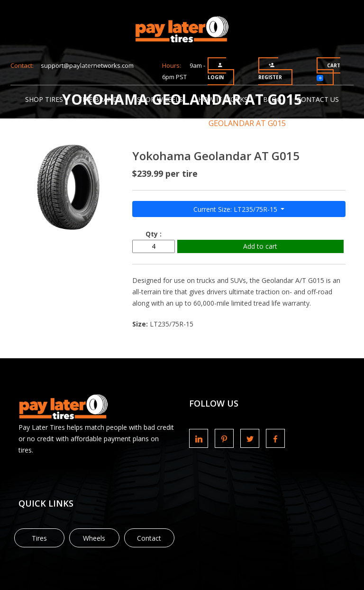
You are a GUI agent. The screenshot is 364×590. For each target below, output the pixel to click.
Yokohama (168, 123)
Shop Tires (44, 99)
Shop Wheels (160, 99)
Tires (39, 538)
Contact (149, 538)
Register (270, 71)
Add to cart (260, 246)
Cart (328, 72)
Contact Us (318, 99)
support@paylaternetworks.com (87, 65)
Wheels (94, 538)
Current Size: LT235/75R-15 (236, 209)
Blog (272, 99)
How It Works (223, 99)
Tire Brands (100, 99)
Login (216, 71)
